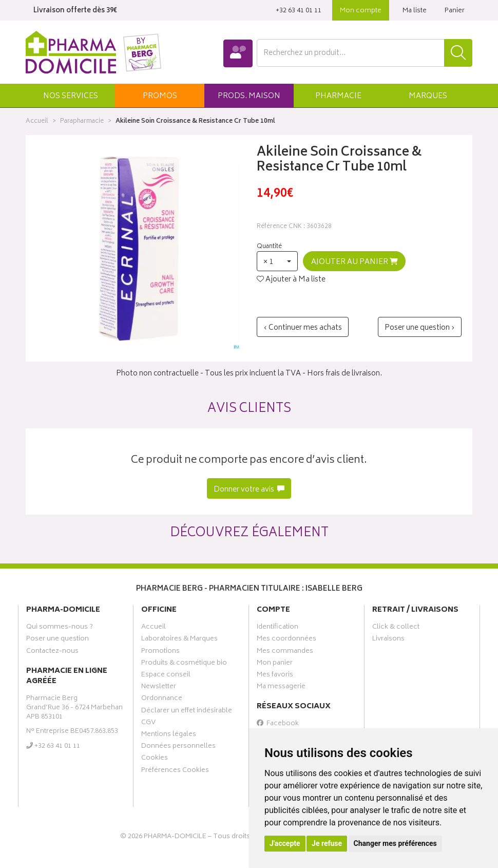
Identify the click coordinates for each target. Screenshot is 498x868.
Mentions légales (169, 735)
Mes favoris (275, 676)
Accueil (37, 121)
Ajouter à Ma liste (291, 280)
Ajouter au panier (355, 262)
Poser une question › (420, 328)
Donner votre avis (249, 490)
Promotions (160, 652)
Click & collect (396, 628)
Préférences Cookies (175, 771)
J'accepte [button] (285, 843)
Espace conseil (166, 676)
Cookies (155, 759)
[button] (70, 96)
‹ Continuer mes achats (303, 328)
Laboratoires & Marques (179, 640)
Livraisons (388, 640)
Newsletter (159, 688)
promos (160, 96)
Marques (428, 96)
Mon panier (275, 664)
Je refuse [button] (327, 843)
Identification (277, 628)
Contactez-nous (52, 652)
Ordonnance (162, 700)
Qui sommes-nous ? (60, 628)
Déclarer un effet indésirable (187, 712)
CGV (148, 724)
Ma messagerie (281, 688)
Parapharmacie (82, 121)
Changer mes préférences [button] (395, 843)
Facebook (278, 725)
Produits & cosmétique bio (184, 664)
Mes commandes (285, 652)
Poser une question (58, 640)
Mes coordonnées (286, 640)
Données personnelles (178, 747)
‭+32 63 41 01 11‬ (299, 11)
